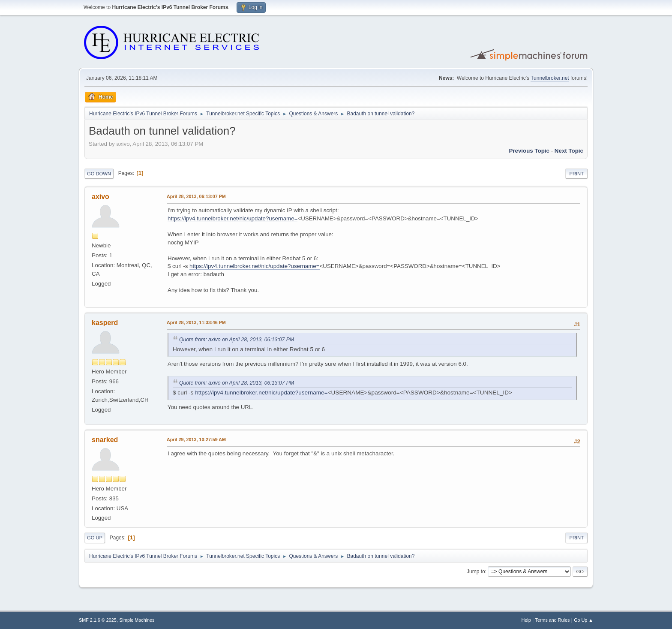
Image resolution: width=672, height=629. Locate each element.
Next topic (569, 151)
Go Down (99, 174)
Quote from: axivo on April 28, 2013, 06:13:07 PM (237, 340)
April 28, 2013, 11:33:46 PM (196, 322)
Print (576, 174)
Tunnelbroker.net (550, 78)
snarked (105, 440)
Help (526, 620)
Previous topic (529, 151)
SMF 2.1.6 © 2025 (98, 620)
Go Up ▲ (583, 620)
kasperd (105, 323)
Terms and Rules (553, 620)
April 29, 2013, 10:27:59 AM (196, 439)
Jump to (476, 572)
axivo (100, 197)
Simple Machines (137, 620)
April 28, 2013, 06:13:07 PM (196, 196)
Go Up (95, 538)
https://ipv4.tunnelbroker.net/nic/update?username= (232, 218)
